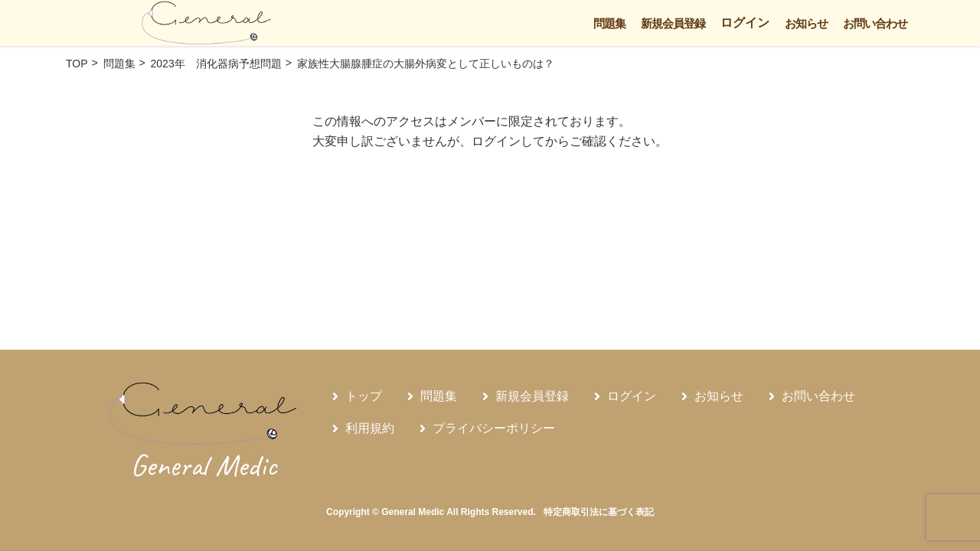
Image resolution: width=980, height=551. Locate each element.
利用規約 (370, 428)
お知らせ (806, 23)
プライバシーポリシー (494, 428)
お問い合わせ (875, 23)
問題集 (609, 23)
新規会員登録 (673, 23)
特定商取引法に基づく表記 (599, 512)
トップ (364, 396)
